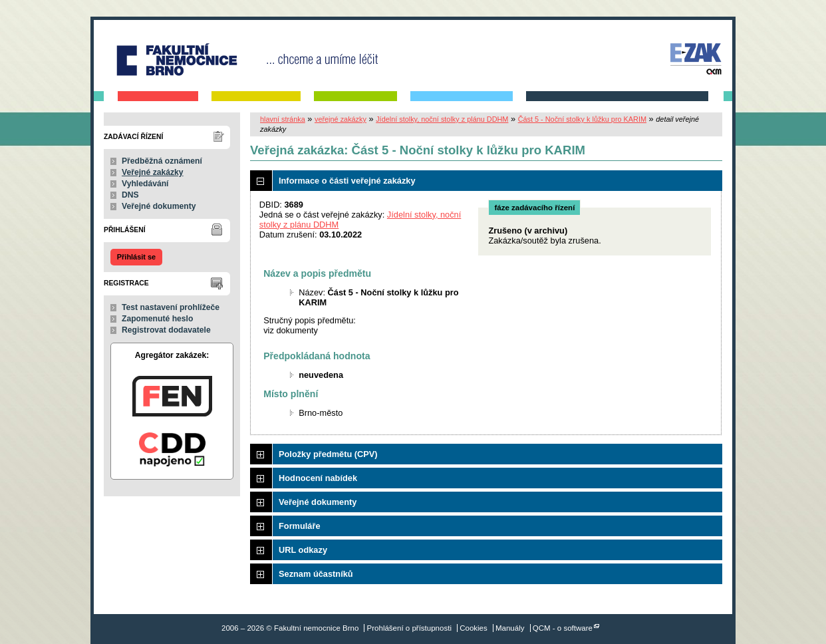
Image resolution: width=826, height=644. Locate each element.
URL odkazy (303, 550)
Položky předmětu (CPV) (328, 454)
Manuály (510, 628)
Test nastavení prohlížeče (171, 307)
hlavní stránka (283, 119)
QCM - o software (563, 628)
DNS (130, 195)
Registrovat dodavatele (166, 330)
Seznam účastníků (316, 574)
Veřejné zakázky (153, 172)
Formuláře (300, 526)
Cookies (474, 628)
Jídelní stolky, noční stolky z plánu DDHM (442, 119)
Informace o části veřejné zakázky (347, 181)
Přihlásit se (136, 257)
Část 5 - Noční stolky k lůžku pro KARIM (582, 119)
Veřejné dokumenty (159, 206)
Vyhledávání (145, 184)
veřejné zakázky (341, 119)
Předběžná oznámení (162, 161)
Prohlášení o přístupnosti (409, 628)
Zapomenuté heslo (157, 319)
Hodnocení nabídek (318, 478)
